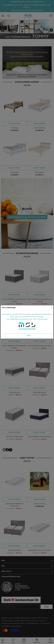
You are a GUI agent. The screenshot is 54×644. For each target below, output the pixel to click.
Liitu (29, 336)
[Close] (52, 308)
